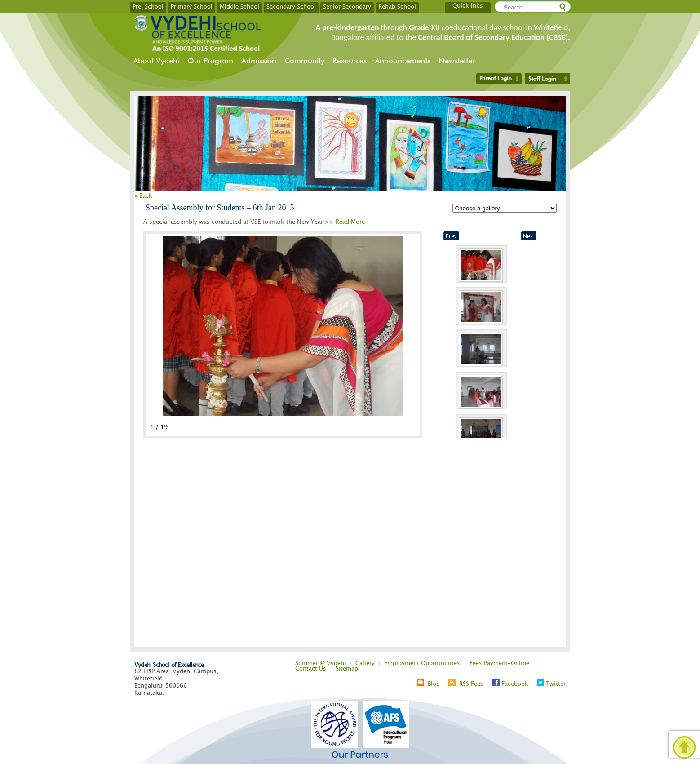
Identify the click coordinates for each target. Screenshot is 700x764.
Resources (350, 61)
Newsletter (457, 61)
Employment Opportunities (422, 663)
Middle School (239, 6)
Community (304, 61)
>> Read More (345, 222)
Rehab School (397, 6)
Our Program (210, 61)
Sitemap (347, 669)
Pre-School (148, 6)
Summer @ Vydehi (321, 663)
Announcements (403, 61)
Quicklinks (468, 6)
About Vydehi (156, 61)
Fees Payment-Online (499, 663)
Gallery (365, 663)
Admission (259, 61)
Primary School (192, 6)
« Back (143, 196)
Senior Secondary (347, 6)
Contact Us (311, 669)
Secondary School (291, 6)
